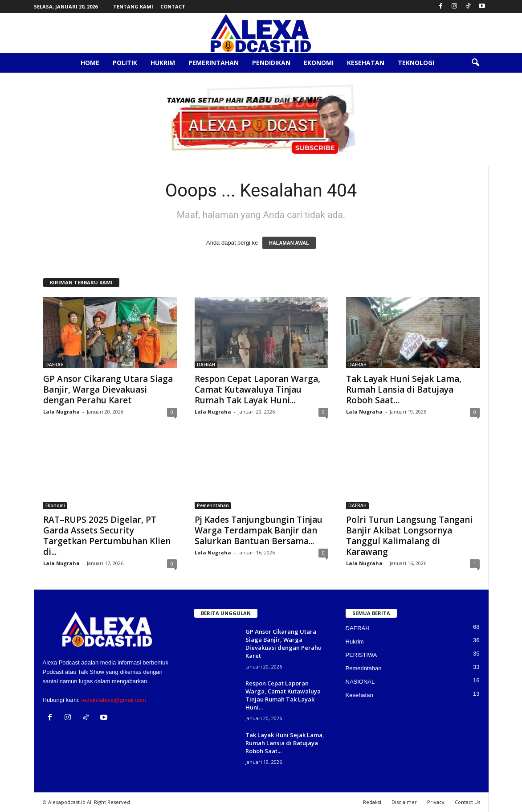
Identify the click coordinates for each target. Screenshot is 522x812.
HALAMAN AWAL (289, 243)
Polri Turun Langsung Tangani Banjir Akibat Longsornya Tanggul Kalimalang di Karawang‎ (409, 536)
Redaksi (372, 802)
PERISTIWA (361, 655)
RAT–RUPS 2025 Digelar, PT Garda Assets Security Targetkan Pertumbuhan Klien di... (107, 536)
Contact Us (467, 802)
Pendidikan (271, 63)
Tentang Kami (133, 6)
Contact (173, 6)
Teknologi (416, 63)
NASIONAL (360, 682)
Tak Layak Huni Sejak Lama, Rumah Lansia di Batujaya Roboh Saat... (404, 390)
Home (90, 63)
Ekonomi (319, 63)
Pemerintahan (214, 63)
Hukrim (163, 63)
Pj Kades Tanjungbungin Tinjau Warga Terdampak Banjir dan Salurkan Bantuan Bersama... (259, 530)
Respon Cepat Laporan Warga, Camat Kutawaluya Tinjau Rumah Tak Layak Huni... (257, 390)
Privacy (436, 802)
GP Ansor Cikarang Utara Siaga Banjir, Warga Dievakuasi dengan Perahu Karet (108, 390)
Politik (125, 63)
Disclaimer (404, 802)
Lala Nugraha (61, 412)
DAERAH (55, 365)
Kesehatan (366, 63)
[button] (475, 63)
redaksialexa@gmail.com (113, 700)
